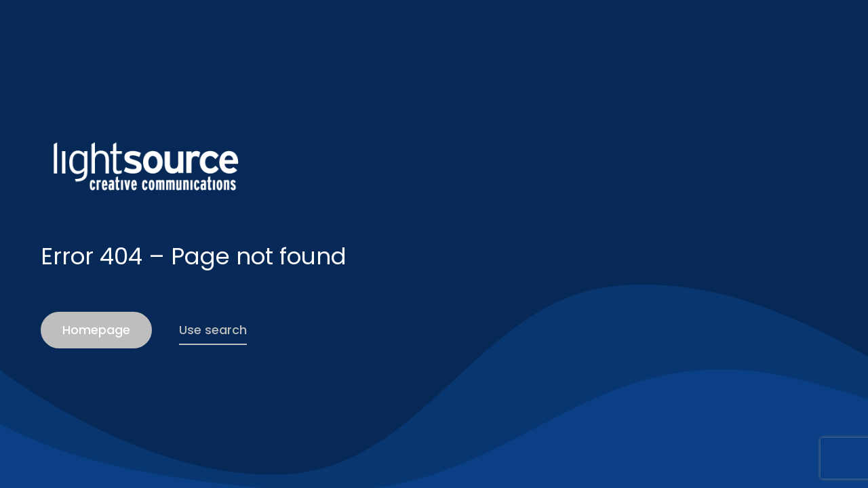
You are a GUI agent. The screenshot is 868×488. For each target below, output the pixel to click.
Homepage (96, 330)
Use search (213, 330)
